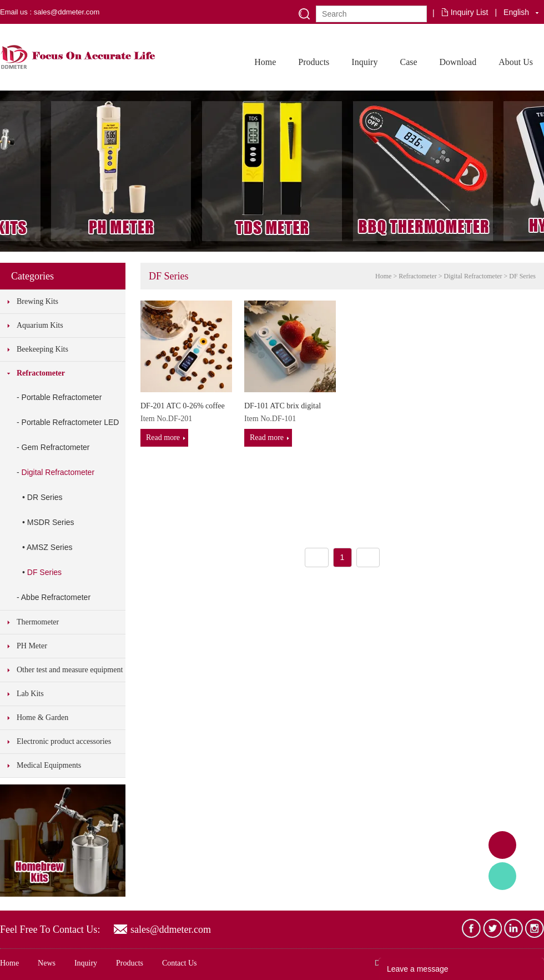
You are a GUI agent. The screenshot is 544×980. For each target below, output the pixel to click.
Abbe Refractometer (56, 597)
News (47, 963)
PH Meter (32, 646)
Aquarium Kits (40, 325)
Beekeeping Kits (42, 349)
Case (408, 62)
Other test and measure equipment (70, 670)
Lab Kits (30, 694)
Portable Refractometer (62, 397)
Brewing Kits (37, 301)
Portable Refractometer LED (70, 422)
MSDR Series (51, 522)
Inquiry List (470, 12)
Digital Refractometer (58, 472)
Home (265, 62)
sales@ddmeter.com (171, 929)
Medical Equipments (49, 765)
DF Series (44, 572)
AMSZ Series (49, 547)
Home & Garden (42, 717)
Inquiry (364, 62)
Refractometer (41, 373)
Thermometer (38, 622)
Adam (502, 845)
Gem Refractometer (56, 447)
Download (458, 62)
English (516, 12)
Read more (163, 437)
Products (314, 62)
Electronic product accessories (64, 741)
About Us (516, 62)
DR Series (45, 497)
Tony (502, 876)
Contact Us (180, 963)
